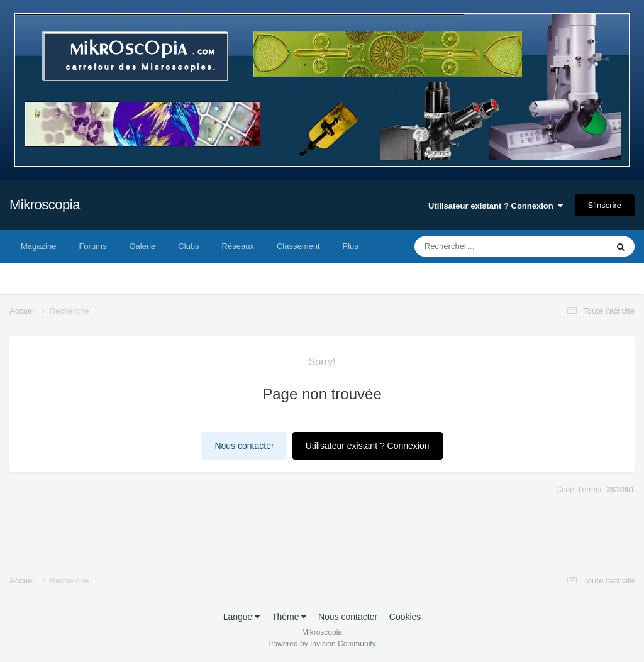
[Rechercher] (477, 246)
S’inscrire (605, 205)
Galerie (142, 246)
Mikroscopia (45, 205)
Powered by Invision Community (322, 644)
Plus (351, 246)
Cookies (405, 617)
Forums (92, 246)
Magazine (38, 246)
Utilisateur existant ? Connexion (496, 206)
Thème (289, 617)
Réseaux (238, 246)
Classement (298, 246)
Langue (242, 617)
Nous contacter (244, 446)
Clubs (188, 246)
